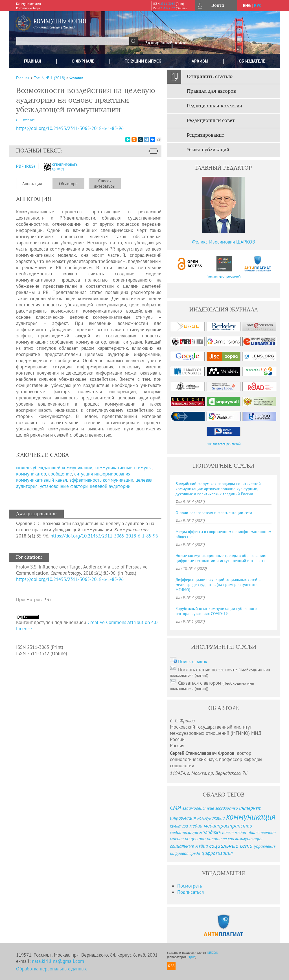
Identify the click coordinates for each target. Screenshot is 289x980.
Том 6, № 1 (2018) (50, 78)
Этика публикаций (208, 150)
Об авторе (68, 184)
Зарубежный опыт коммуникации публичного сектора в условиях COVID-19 (216, 611)
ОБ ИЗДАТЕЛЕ (252, 61)
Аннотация (32, 184)
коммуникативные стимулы (123, 468)
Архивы (200, 61)
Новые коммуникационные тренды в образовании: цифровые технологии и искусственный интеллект (221, 558)
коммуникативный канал (42, 480)
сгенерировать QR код (57, 167)
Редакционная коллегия (214, 106)
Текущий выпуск (143, 61)
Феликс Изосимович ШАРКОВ (224, 242)
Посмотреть (190, 886)
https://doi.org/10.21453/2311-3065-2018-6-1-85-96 (104, 536)
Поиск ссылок (193, 662)
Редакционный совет (211, 121)
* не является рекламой (224, 276)
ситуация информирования (102, 474)
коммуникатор (31, 474)
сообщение (60, 474)
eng (247, 5)
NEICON (213, 953)
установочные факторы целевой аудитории (85, 486)
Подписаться (191, 892)
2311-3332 (168, 8)
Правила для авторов (211, 91)
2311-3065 (168, 4)
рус (258, 5)
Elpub (191, 957)
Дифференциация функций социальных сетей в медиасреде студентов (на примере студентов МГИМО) (218, 585)
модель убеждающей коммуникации (54, 468)
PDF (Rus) (26, 166)
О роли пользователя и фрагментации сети (214, 513)
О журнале (83, 61)
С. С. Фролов (25, 120)
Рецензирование (205, 135)
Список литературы (105, 183)
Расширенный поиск (165, 43)
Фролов (76, 78)
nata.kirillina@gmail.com (58, 961)
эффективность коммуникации (101, 480)
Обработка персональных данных (52, 969)
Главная (33, 61)
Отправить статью (210, 77)
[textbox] (73, 41)
